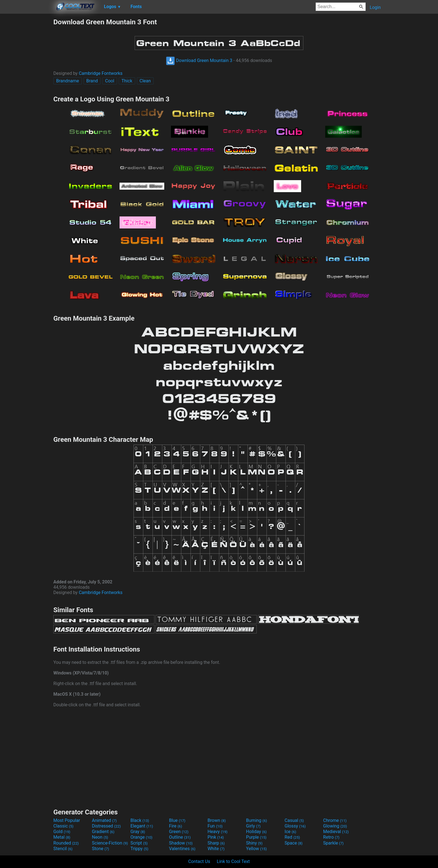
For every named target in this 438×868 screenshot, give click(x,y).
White (216, 849)
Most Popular (67, 820)
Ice (290, 832)
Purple (256, 837)
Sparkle (333, 843)
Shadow (181, 843)
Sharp (216, 843)
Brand (92, 81)
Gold (62, 832)
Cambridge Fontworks (101, 73)
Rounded (66, 843)
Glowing (335, 826)
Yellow (256, 849)
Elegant (142, 826)
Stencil (63, 849)
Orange (141, 837)
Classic (63, 826)
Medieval (336, 832)
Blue (177, 820)
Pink (216, 837)
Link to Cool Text (233, 861)
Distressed (106, 826)
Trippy (139, 849)
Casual (294, 820)
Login (375, 7)
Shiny (254, 843)
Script (139, 843)
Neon (100, 837)
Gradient (103, 832)
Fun (215, 826)
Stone (100, 849)
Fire (176, 826)
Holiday (256, 832)
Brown (217, 820)
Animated (104, 820)
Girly (253, 826)
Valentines (182, 849)
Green (179, 832)
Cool (110, 81)
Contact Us (199, 861)
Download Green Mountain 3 (199, 60)
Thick (127, 81)
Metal (62, 837)
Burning (257, 820)
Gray (138, 832)
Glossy (295, 826)
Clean (145, 81)
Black (140, 820)
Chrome (335, 820)
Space (294, 843)
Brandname (68, 81)
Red (292, 837)
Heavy (217, 832)
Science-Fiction (110, 843)
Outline (180, 837)
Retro (331, 837)
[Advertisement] (27, 102)
